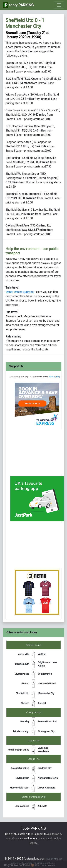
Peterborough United (18, 750)
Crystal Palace (22, 674)
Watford (42, 654)
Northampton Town (48, 778)
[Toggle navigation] (59, 5)
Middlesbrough (21, 731)
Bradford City (45, 768)
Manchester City (46, 693)
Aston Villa (24, 654)
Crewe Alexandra (47, 788)
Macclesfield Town (19, 788)
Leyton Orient (22, 778)
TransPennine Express (20, 292)
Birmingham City (46, 731)
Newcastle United (47, 684)
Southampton (45, 674)
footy (18, 5)
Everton (25, 684)
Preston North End (47, 721)
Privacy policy (54, 377)
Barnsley (25, 721)
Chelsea (25, 703)
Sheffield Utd (23, 693)
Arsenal (42, 703)
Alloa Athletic (22, 806)
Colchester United (20, 768)
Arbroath (42, 806)
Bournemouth (22, 664)
